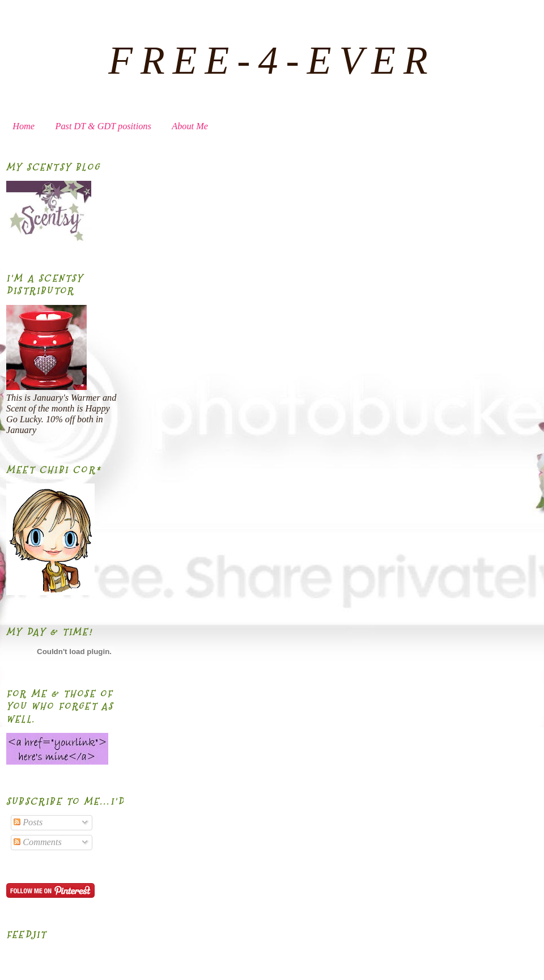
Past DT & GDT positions (103, 126)
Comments (38, 842)
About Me (190, 126)
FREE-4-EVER (272, 60)
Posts (28, 822)
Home (24, 126)
